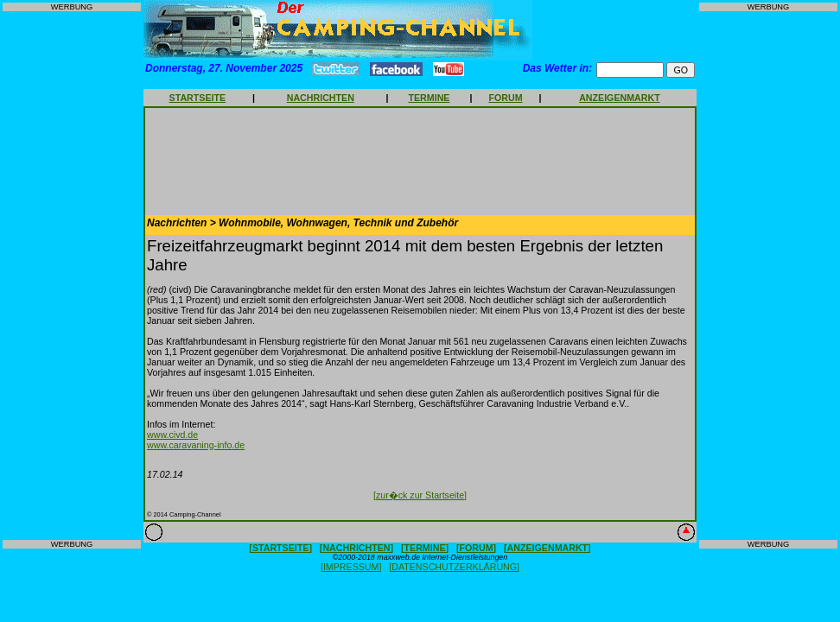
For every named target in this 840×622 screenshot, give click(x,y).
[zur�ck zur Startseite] (420, 495)
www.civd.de (172, 435)
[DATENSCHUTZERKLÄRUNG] (454, 567)
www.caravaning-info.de (196, 445)
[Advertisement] (72, 276)
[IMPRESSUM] (351, 567)
